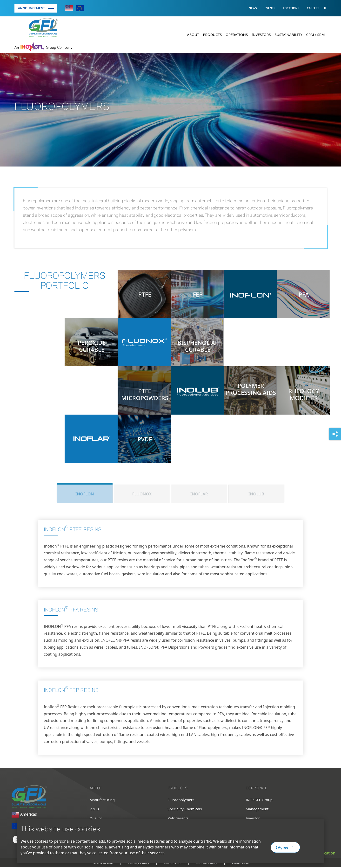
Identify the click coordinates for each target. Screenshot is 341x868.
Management (257, 810)
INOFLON (85, 494)
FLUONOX (142, 494)
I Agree (285, 847)
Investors (261, 35)
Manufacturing (102, 801)
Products (212, 35)
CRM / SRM (316, 35)
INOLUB (256, 494)
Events (270, 8)
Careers (313, 8)
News (253, 8)
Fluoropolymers (181, 801)
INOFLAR (199, 494)
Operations (237, 35)
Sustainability (289, 35)
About (193, 35)
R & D (94, 810)
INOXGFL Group (259, 801)
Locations (291, 8)
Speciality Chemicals (185, 810)
